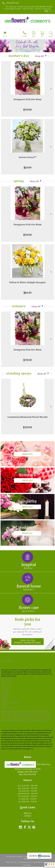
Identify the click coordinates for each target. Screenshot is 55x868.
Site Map (27, 865)
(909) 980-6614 (12, 3)
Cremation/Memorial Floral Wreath (27, 417)
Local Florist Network (41, 862)
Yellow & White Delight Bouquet (27, 282)
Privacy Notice (25, 862)
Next (51, 89)
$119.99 (27, 110)
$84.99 (27, 293)
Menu (5, 36)
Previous (4, 89)
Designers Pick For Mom (28, 99)
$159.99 (27, 427)
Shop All (39, 56)
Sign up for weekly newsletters (27, 642)
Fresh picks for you (27, 627)
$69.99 (28, 168)
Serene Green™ (28, 157)
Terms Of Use (11, 862)
